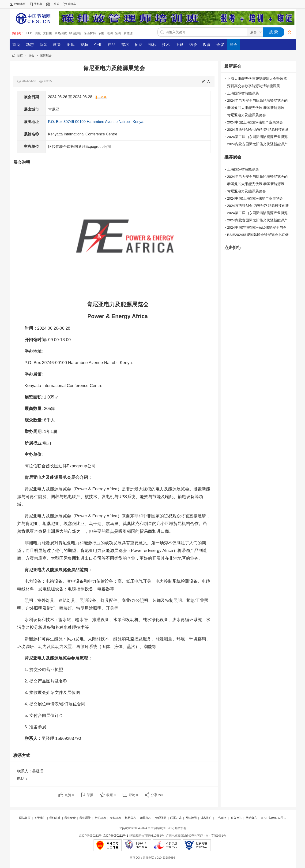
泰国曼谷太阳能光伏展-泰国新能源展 (256, 108)
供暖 (38, 33)
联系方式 (176, 818)
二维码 (55, 4)
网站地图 (191, 818)
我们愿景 (85, 818)
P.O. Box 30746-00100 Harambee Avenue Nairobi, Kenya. (96, 122)
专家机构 (115, 818)
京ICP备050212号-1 (273, 818)
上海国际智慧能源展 (243, 93)
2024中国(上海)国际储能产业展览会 (255, 122)
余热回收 (61, 33)
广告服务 (221, 818)
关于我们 (40, 818)
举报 (90, 795)
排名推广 (206, 818)
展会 (31, 56)
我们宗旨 (55, 818)
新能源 (128, 33)
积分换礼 (236, 818)
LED (29, 33)
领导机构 (146, 818)
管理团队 (161, 818)
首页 (20, 56)
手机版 (38, 4)
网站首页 (25, 818)
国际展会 (46, 56)
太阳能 (48, 33)
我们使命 (70, 818)
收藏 (111, 795)
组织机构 (100, 818)
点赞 (69, 795)
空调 (118, 33)
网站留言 (251, 818)
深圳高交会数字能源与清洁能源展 (254, 86)
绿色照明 (75, 33)
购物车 (72, 4)
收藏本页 (20, 4)
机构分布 (131, 818)
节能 (101, 33)
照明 (110, 33)
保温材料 (90, 33)
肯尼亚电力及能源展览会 (247, 115)
